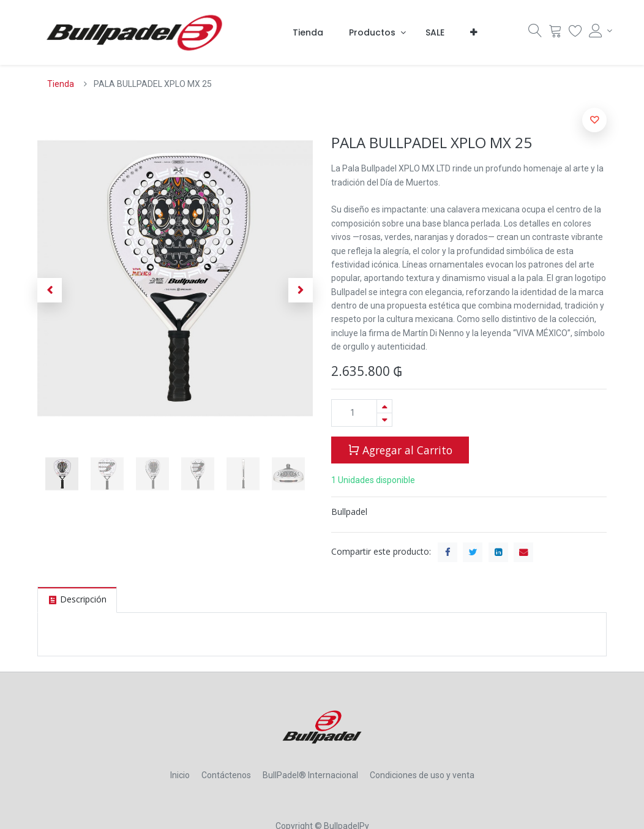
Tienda (61, 84)
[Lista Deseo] (575, 34)
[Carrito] (555, 34)
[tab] (77, 600)
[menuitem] (308, 32)
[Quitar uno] (384, 420)
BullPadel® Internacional (310, 775)
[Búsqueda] (535, 34)
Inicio (180, 775)
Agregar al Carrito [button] (400, 449)
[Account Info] (598, 31)
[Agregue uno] (384, 406)
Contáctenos (226, 775)
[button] (474, 32)
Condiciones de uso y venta (422, 775)
